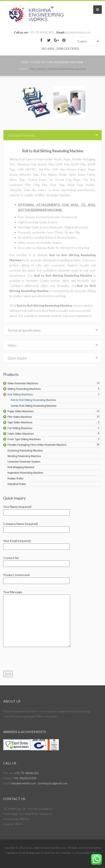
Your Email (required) (36, 544)
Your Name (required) (36, 509)
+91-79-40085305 (27, 773)
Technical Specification (24, 330)
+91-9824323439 (25, 778)
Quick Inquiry (17, 358)
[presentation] (36, 662)
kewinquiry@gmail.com (53, 783)
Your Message (37, 619)
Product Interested (36, 578)
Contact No (36, 561)
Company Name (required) (36, 527)
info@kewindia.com (24, 783)
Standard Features (21, 135)
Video (12, 345)
